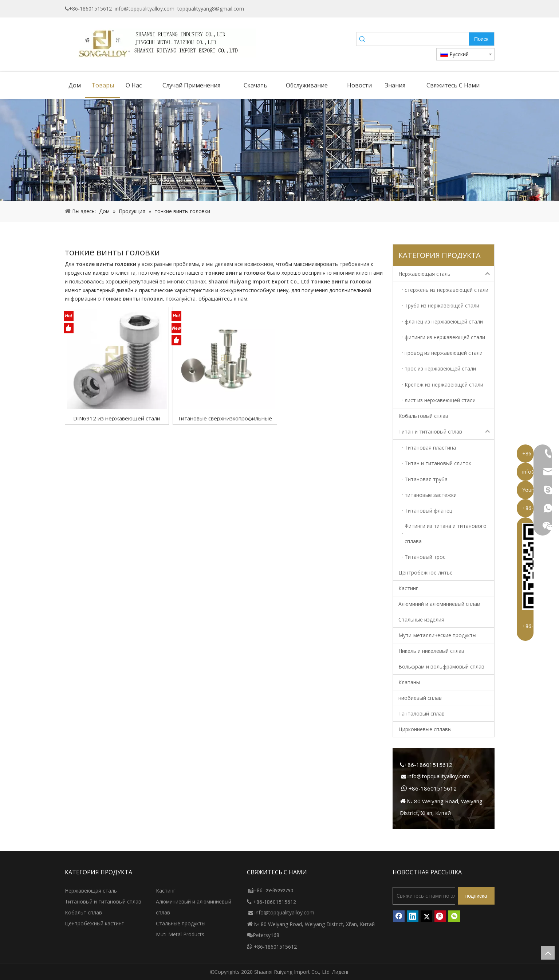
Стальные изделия (421, 620)
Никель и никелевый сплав (431, 651)
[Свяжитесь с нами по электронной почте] (424, 896)
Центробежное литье (426, 573)
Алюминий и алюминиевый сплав (439, 604)
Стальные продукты (181, 923)
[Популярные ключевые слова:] (481, 39)
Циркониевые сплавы (425, 729)
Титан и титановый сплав (446, 432)
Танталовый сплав (422, 714)
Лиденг (341, 972)
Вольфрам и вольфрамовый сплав (441, 667)
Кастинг (408, 588)
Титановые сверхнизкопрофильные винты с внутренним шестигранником (225, 418)
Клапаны (409, 682)
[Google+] (456, 9)
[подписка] (476, 896)
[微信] (454, 916)
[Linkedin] (467, 9)
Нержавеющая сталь (446, 274)
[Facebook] (444, 9)
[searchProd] (418, 39)
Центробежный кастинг (94, 923)
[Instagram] (490, 9)
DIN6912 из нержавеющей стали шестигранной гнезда (117, 418)
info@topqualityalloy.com (145, 9)
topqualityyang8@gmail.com (211, 9)
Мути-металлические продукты (437, 635)
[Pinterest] (440, 916)
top (548, 953)
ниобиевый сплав (420, 698)
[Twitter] (478, 9)
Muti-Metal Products (180, 934)
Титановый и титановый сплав (103, 901)
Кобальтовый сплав (423, 416)
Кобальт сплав (83, 912)
